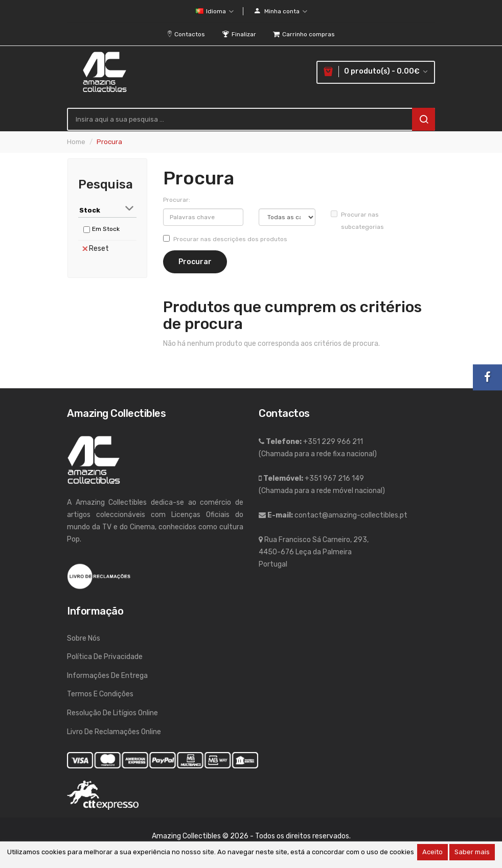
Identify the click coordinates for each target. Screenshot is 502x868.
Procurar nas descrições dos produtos (225, 239)
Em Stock (106, 229)
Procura (109, 142)
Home (76, 142)
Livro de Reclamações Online (114, 732)
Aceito (432, 852)
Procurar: (177, 200)
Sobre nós (84, 638)
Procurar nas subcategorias (357, 220)
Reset (96, 249)
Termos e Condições (100, 694)
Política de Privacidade (105, 657)
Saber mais (472, 852)
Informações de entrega (107, 676)
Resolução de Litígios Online (112, 713)
